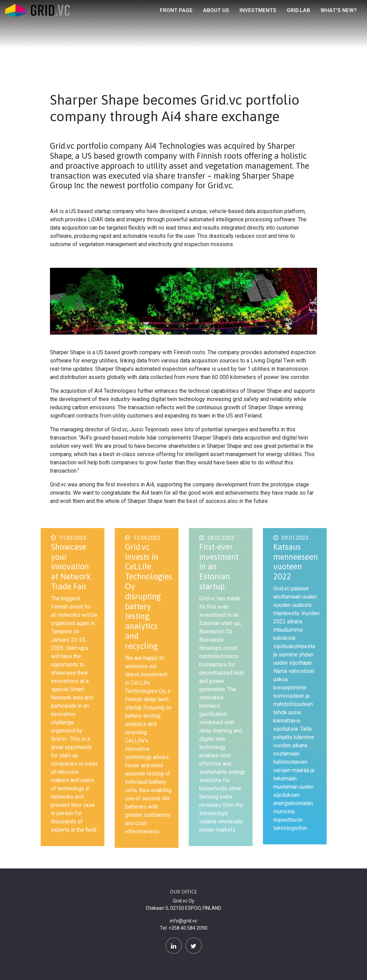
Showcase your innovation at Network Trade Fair (71, 567)
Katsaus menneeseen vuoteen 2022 (295, 562)
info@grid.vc (183, 921)
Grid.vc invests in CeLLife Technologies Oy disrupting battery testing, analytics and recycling (149, 596)
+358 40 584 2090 (188, 928)
